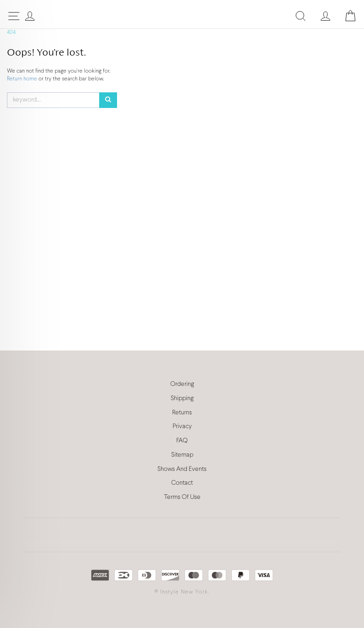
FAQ (182, 441)
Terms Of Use (182, 497)
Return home (23, 79)
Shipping (182, 399)
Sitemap (182, 455)
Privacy (182, 427)
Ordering (182, 384)
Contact (182, 483)
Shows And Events (182, 469)
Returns (182, 413)
